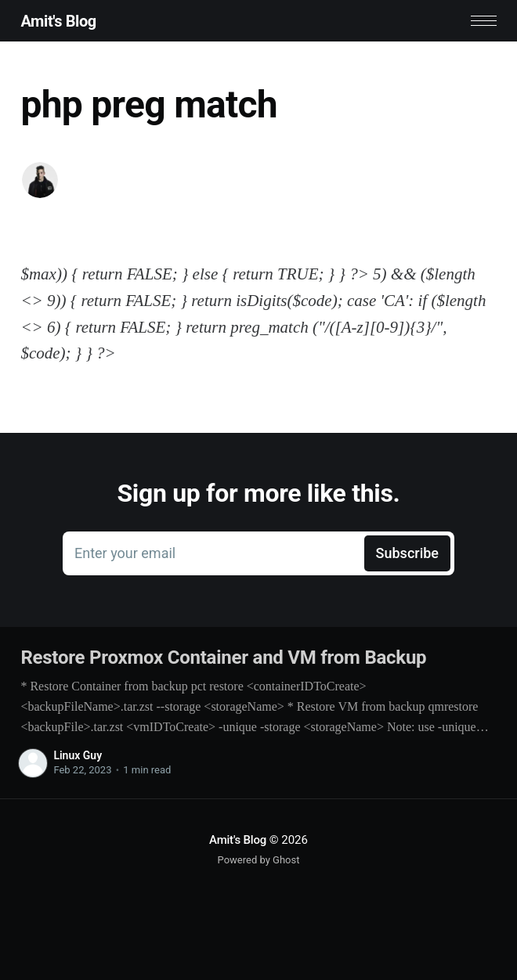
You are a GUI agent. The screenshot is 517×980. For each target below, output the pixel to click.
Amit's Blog (58, 21)
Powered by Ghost (259, 860)
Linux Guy (78, 755)
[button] (484, 21)
